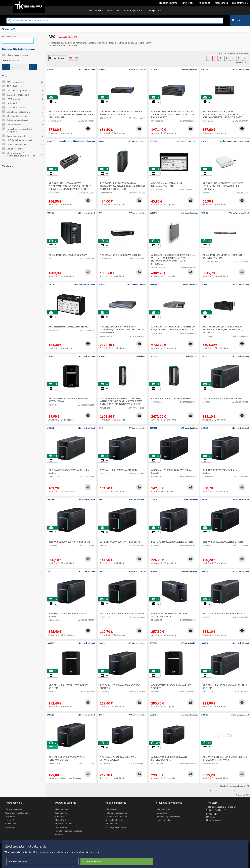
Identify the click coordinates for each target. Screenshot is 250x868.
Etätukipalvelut (112, 809)
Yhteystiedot (10, 824)
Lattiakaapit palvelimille (23, 112)
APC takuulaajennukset (23, 90)
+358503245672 (215, 820)
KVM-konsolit (23, 99)
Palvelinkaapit (23, 125)
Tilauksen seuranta (13, 809)
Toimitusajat (61, 816)
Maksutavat (60, 820)
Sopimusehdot (62, 827)
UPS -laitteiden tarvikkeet (23, 140)
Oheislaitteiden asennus (116, 820)
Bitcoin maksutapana (65, 824)
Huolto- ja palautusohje (116, 827)
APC (13, 29)
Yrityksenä (9, 820)
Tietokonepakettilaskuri (116, 813)
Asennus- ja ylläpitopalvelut (168, 816)
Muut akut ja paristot (23, 116)
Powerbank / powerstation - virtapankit (23, 130)
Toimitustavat (61, 813)
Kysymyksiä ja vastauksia (16, 813)
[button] (88, 129)
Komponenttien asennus (116, 816)
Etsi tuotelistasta (9, 37)
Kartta (211, 817)
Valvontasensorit (23, 149)
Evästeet (59, 835)
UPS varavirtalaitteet (23, 144)
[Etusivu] (29, 6)
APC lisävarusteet (23, 82)
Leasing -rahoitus (164, 820)
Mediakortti (10, 816)
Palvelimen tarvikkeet (23, 120)
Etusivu (6, 29)
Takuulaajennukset (23, 136)
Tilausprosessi (62, 809)
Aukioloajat (10, 827)
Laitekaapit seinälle (23, 107)
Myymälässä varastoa (15, 55)
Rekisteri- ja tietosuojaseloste (68, 831)
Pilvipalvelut (161, 813)
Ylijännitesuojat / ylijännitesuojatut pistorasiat (23, 154)
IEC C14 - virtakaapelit (23, 95)
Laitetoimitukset (163, 809)
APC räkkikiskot (23, 86)
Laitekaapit (23, 103)
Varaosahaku (111, 824)
